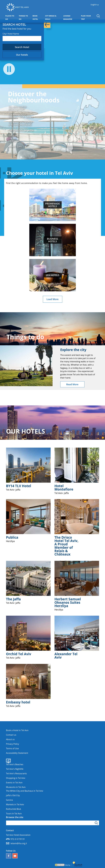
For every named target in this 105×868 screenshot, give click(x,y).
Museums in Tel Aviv (16, 787)
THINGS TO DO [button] (25, 17)
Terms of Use (12, 748)
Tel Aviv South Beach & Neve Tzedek (21, 116)
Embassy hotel (18, 702)
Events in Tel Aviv (14, 783)
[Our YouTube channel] (15, 856)
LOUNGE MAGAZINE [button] (72, 17)
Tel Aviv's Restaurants (16, 773)
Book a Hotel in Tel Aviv (17, 730)
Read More (72, 384)
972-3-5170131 (18, 839)
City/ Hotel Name (11, 34)
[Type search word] (53, 823)
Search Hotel (22, 47)
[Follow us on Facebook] (9, 856)
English (94, 5)
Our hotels (22, 55)
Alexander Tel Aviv (66, 656)
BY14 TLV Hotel (19, 486)
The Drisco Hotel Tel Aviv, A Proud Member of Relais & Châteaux (66, 546)
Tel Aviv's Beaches (15, 764)
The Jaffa (13, 599)
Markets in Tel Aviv (15, 804)
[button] (98, 16)
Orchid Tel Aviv (19, 654)
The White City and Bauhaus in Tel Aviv (25, 791)
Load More (52, 299)
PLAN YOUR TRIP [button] (87, 17)
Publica (12, 537)
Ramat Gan (15, 147)
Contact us (11, 735)
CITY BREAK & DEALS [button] (52, 17)
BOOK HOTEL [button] (38, 17)
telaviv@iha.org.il (19, 843)
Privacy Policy (13, 744)
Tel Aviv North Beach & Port (17, 108)
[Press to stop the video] (9, 70)
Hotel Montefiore (64, 488)
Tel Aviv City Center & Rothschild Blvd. (20, 124)
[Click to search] (97, 823)
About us (10, 739)
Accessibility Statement (17, 753)
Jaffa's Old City (13, 795)
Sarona (9, 800)
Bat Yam (13, 136)
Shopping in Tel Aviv (16, 778)
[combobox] (22, 39)
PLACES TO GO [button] (11, 17)
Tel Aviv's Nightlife (15, 769)
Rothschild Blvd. (14, 809)
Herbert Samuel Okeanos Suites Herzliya (68, 602)
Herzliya (14, 141)
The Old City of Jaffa (21, 130)
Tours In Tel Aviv (14, 814)
